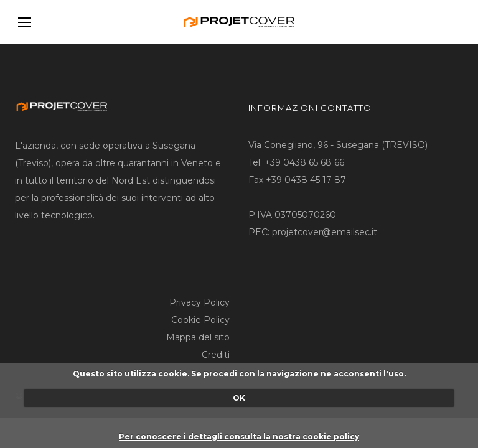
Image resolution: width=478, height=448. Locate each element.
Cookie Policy (200, 320)
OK (239, 398)
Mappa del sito (198, 337)
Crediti (216, 355)
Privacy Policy (199, 302)
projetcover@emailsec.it (325, 232)
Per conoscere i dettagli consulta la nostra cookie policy (239, 436)
